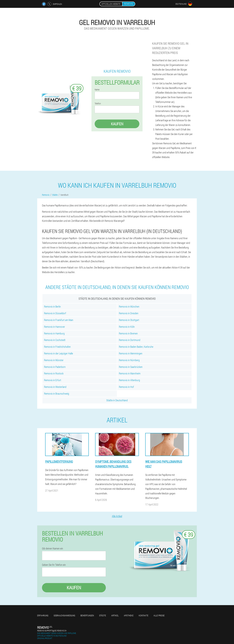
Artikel (115, 615)
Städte (103, 615)
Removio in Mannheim (130, 373)
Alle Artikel (117, 516)
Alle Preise (159, 615)
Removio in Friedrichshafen (57, 347)
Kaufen (117, 124)
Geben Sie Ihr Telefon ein (54, 565)
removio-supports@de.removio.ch (52, 631)
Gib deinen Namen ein (53, 548)
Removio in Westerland (55, 387)
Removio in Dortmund (130, 340)
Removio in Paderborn (55, 367)
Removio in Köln (127, 327)
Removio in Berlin (52, 306)
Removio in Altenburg (129, 380)
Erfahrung (43, 615)
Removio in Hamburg (54, 333)
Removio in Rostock (54, 373)
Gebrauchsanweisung (64, 615)
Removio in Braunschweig (57, 394)
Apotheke (129, 615)
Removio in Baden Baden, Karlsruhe (136, 347)
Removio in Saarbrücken (131, 367)
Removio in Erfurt (53, 380)
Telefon (98, 104)
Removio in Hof (126, 387)
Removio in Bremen (128, 333)
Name (97, 90)
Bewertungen (87, 615)
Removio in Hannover (55, 327)
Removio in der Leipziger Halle (58, 353)
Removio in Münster (54, 360)
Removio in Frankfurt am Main (59, 320)
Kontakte (143, 615)
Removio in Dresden (129, 313)
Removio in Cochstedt (55, 340)
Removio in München (129, 306)
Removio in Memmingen (131, 353)
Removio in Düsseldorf (55, 313)
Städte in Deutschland (117, 400)
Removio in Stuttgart (129, 320)
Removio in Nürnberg (129, 360)
